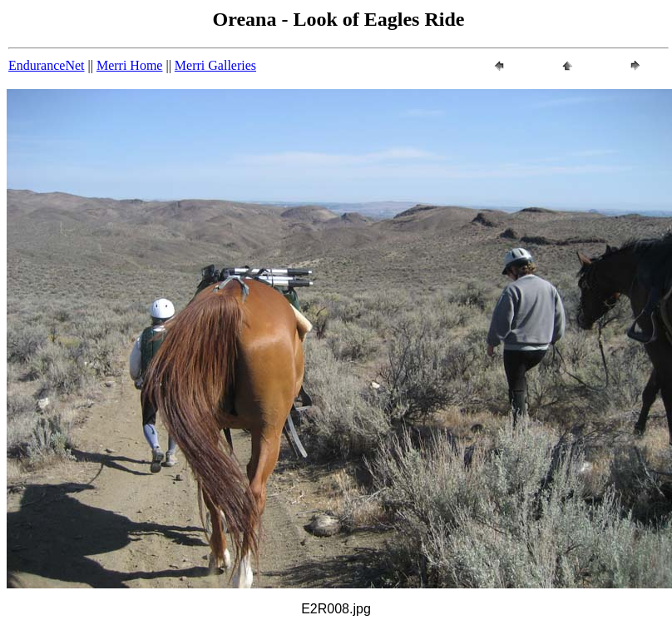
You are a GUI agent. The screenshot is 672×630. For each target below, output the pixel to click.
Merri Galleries (215, 65)
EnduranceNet (47, 65)
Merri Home (130, 65)
